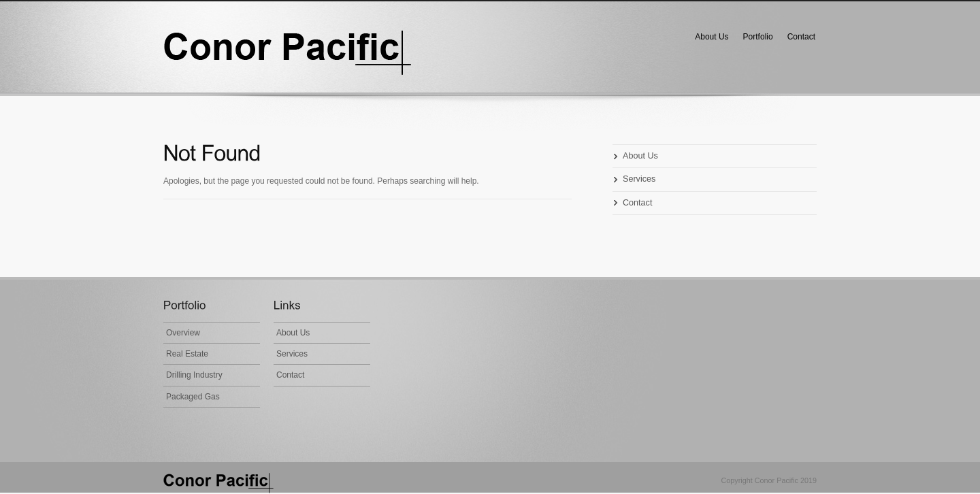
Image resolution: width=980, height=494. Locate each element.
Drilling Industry (194, 375)
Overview (183, 333)
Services (639, 179)
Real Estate (187, 354)
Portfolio (758, 37)
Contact (801, 37)
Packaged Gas (193, 397)
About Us (712, 37)
